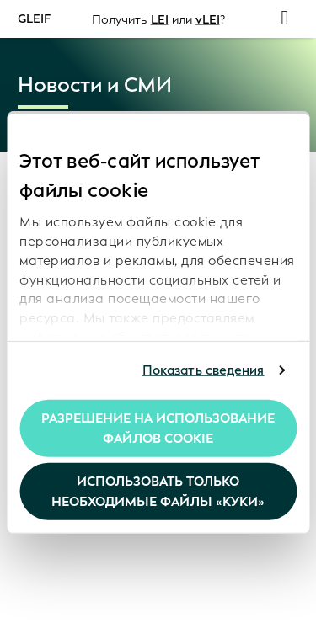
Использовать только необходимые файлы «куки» (158, 492)
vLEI (208, 19)
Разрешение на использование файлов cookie (158, 428)
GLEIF (34, 18)
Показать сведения (204, 370)
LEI (160, 19)
